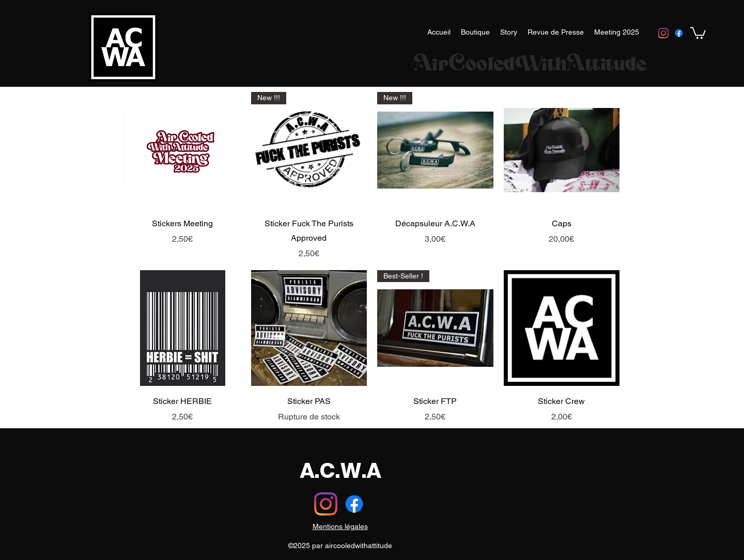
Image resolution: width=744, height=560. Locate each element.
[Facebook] (679, 33)
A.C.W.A (340, 471)
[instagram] (663, 33)
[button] (698, 32)
